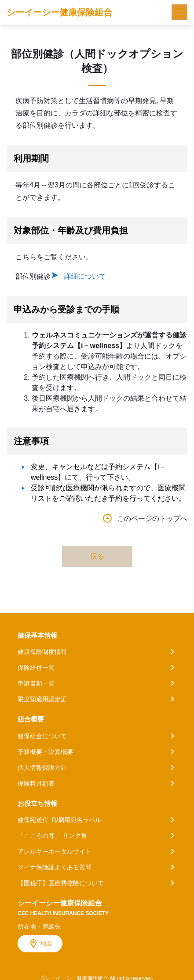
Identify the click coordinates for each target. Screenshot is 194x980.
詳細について (85, 276)
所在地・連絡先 (39, 926)
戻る (97, 556)
